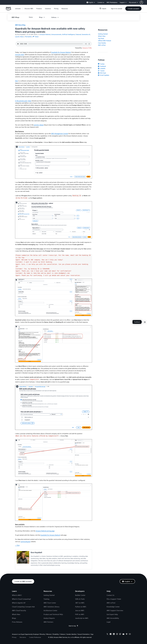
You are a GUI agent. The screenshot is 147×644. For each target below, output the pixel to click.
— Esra (17, 545)
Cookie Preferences (35, 637)
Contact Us (110, 595)
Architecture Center (50, 610)
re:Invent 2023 (20, 55)
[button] (143, 2)
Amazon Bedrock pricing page (45, 531)
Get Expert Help (112, 614)
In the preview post (21, 101)
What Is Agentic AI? (19, 603)
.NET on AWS (80, 603)
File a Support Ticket (114, 599)
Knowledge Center (113, 607)
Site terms (23, 637)
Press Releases (17, 622)
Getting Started (103, 34)
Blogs (14, 618)
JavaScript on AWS (82, 618)
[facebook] (111, 634)
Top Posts (101, 38)
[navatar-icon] (141, 2)
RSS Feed (102, 73)
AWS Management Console (60, 134)
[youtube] (123, 634)
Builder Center (80, 595)
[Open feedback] (145, 322)
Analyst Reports (49, 618)
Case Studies (102, 43)
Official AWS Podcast (105, 41)
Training (46, 599)
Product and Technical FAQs (53, 614)
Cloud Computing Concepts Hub (23, 607)
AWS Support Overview (115, 610)
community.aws (25, 542)
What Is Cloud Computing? (21, 599)
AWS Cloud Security (19, 610)
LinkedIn (102, 68)
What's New (102, 36)
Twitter (101, 64)
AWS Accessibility (113, 618)
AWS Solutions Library (51, 607)
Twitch (101, 71)
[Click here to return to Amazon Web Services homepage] (8, 10)
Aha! (16, 81)
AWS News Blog (20, 25)
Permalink (28, 37)
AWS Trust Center (50, 603)
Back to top (73, 626)
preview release (39, 125)
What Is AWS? (17, 595)
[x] (107, 634)
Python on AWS (81, 607)
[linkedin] (114, 634)
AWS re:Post (102, 45)
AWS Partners (48, 622)
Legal (109, 622)
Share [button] (36, 37)
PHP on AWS (80, 614)
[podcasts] (127, 634)
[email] (130, 634)
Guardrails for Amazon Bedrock (61, 52)
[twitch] (120, 634)
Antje (29, 101)
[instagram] (117, 634)
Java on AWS (80, 610)
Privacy (14, 637)
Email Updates (104, 75)
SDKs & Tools (80, 599)
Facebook (102, 66)
